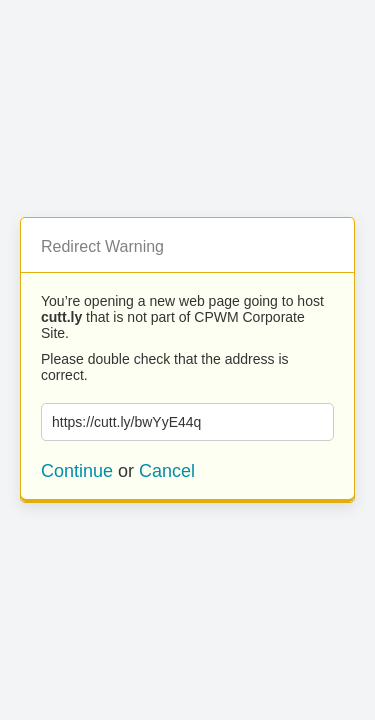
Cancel (167, 471)
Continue (77, 471)
